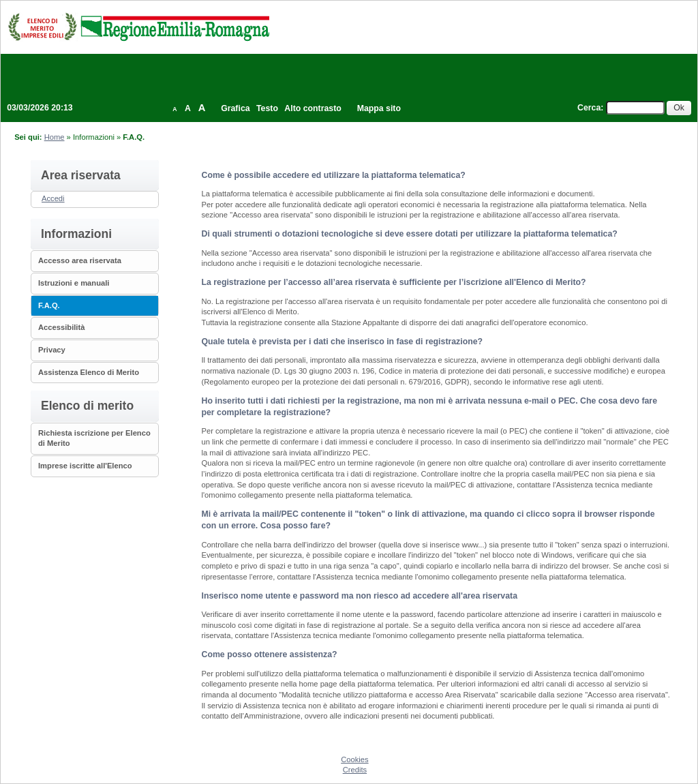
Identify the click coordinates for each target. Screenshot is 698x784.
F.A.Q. (49, 305)
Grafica (235, 108)
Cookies (354, 759)
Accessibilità (61, 327)
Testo (267, 108)
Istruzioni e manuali (74, 283)
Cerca (589, 108)
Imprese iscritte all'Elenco (85, 466)
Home (55, 137)
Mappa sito (379, 108)
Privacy (52, 350)
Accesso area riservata (80, 260)
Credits (355, 770)
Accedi (53, 198)
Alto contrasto (313, 108)
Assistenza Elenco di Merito (89, 372)
